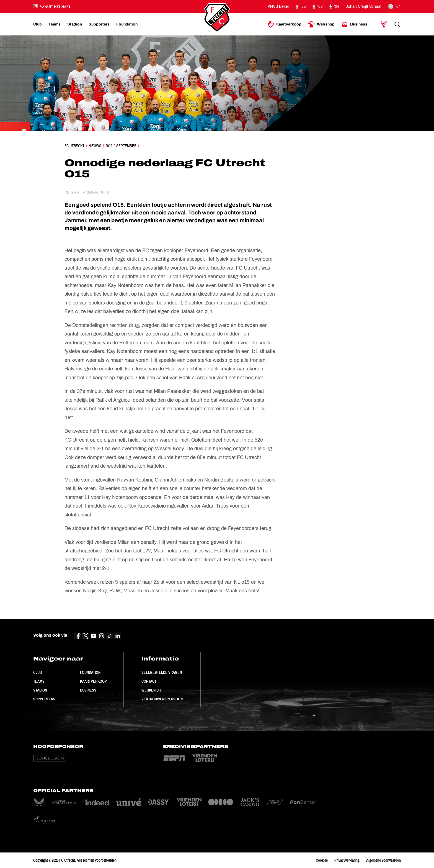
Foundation (90, 672)
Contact (149, 681)
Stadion (40, 690)
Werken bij (151, 690)
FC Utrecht (74, 146)
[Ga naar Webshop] (321, 24)
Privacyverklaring (347, 860)
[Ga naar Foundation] (127, 24)
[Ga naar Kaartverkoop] (284, 24)
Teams (39, 681)
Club (38, 672)
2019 (109, 146)
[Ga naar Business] (354, 24)
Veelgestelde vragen (162, 672)
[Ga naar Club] (38, 24)
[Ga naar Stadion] (75, 24)
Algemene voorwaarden (383, 860)
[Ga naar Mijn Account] (384, 24)
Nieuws (95, 146)
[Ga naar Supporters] (99, 24)
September (126, 146)
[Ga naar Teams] (55, 24)
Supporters (44, 699)
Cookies (322, 860)
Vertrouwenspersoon (162, 699)
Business (88, 690)
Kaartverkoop (93, 681)
